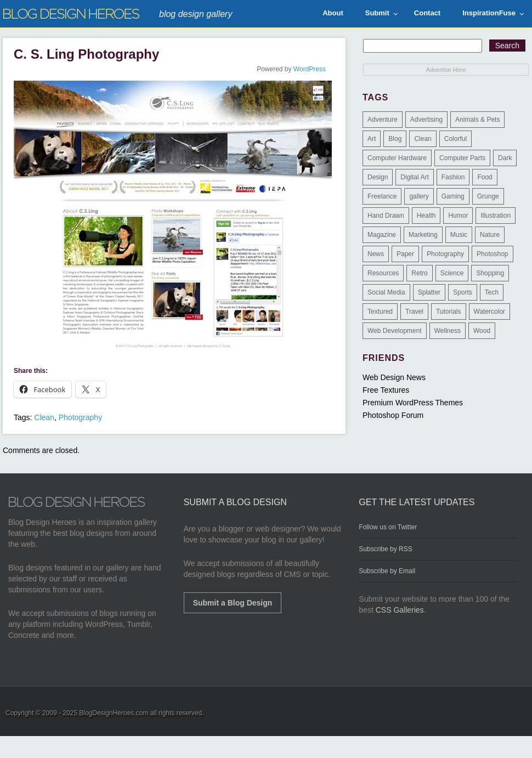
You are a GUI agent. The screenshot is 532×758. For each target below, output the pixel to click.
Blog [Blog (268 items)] (395, 139)
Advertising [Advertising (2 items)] (426, 120)
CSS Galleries (400, 610)
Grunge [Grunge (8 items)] (488, 196)
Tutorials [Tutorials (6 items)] (449, 312)
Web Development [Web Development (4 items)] (395, 331)
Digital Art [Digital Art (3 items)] (414, 177)
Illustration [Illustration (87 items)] (496, 216)
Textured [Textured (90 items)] (380, 312)
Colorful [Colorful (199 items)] (455, 139)
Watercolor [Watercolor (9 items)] (490, 312)
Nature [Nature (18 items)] (490, 235)
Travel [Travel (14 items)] (414, 312)
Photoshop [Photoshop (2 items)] (492, 254)
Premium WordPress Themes (413, 403)
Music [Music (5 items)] (459, 235)
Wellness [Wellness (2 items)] (448, 331)
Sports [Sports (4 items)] (463, 292)
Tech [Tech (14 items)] (492, 292)
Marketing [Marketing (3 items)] (423, 235)
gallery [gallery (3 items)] (419, 196)
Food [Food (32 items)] (485, 177)
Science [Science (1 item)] (452, 273)
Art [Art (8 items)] (372, 139)
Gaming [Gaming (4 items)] (453, 196)
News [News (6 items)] (376, 254)
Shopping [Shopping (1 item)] (490, 273)
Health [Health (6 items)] (426, 216)
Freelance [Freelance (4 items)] (382, 196)
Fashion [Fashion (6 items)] (453, 177)
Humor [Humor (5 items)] (458, 216)
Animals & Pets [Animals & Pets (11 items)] (477, 120)
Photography (80, 417)
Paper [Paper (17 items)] (405, 254)
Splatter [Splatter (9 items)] (429, 292)
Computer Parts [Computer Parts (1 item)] (462, 158)
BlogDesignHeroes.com (114, 713)
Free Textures (386, 390)
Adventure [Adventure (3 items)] (383, 120)
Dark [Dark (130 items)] (505, 158)
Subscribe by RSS (385, 549)
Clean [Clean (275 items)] (423, 139)
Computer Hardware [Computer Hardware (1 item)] (397, 158)
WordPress (310, 69)
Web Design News (394, 377)
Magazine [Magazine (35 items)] (382, 235)
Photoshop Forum (393, 415)
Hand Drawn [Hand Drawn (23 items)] (386, 216)
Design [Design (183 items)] (378, 177)
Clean (44, 417)
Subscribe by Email (387, 571)
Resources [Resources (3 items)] (383, 273)
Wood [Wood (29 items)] (482, 331)
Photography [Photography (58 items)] (445, 254)
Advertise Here (446, 70)
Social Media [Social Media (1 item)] (386, 292)
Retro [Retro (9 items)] (419, 273)
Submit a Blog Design (233, 603)
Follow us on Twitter (388, 527)
